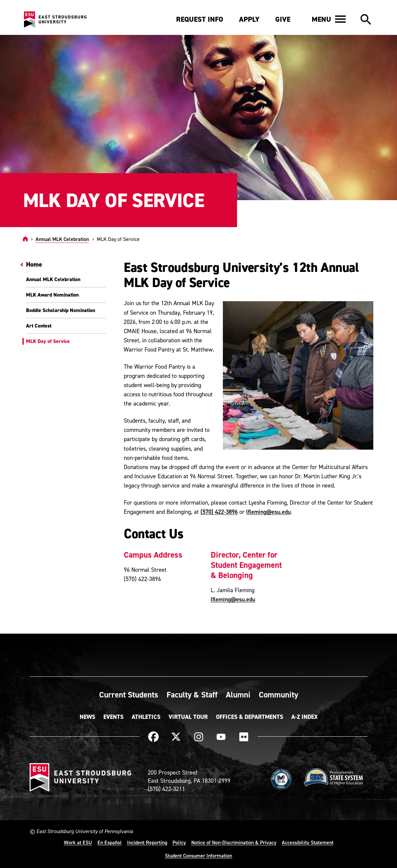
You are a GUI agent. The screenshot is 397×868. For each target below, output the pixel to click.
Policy (179, 842)
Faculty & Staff (192, 695)
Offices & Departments (250, 717)
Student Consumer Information (198, 855)
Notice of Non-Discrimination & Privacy (234, 842)
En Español (110, 842)
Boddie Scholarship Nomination (61, 310)
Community (278, 695)
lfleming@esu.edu (268, 512)
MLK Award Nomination (52, 295)
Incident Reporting (147, 842)
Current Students (129, 695)
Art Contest (39, 326)
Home (34, 264)
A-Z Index (304, 717)
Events (113, 717)
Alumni (238, 695)
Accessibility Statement (308, 842)
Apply (249, 19)
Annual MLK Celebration (62, 239)
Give (283, 19)
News (87, 717)
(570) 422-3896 (219, 512)
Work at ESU (78, 842)
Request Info (200, 19)
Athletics (146, 717)
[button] (329, 19)
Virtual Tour (188, 717)
